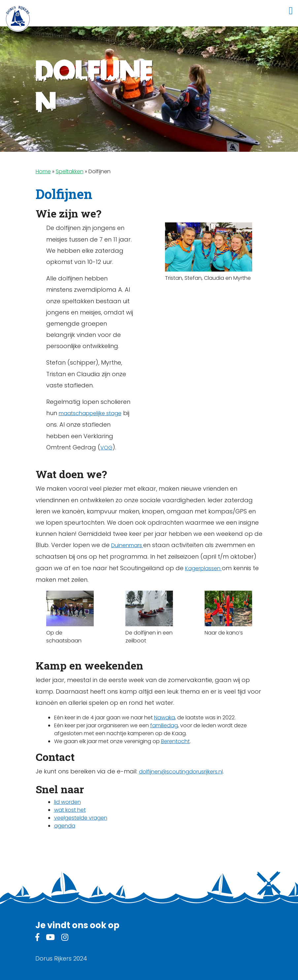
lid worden (67, 802)
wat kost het (70, 810)
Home (43, 171)
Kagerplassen (203, 568)
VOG (106, 448)
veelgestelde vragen (81, 818)
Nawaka (165, 718)
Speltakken (70, 171)
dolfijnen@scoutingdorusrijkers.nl (181, 772)
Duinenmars (127, 545)
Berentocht (175, 741)
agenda (65, 826)
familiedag (164, 725)
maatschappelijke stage (90, 413)
